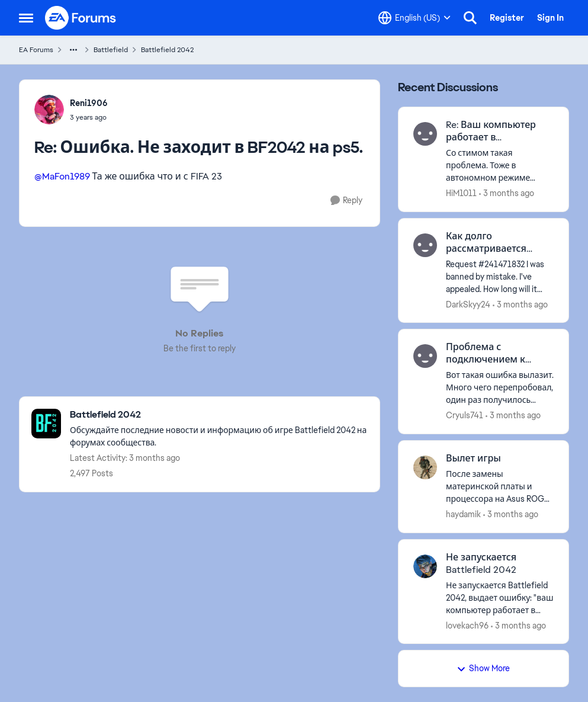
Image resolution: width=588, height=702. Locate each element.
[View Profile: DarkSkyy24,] (425, 245)
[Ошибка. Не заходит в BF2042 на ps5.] (89, 117)
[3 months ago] (507, 193)
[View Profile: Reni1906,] (49, 110)
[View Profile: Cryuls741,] (425, 356)
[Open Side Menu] (26, 18)
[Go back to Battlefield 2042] (219, 415)
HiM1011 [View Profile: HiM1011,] (461, 193)
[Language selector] (415, 18)
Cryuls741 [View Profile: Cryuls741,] (465, 415)
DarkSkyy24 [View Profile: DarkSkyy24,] (468, 304)
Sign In (550, 18)
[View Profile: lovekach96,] (425, 566)
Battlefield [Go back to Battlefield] (111, 50)
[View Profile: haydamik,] (425, 467)
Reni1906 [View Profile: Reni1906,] (89, 103)
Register (507, 18)
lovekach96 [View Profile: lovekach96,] (467, 625)
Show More (483, 668)
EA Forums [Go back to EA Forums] (36, 50)
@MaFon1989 (62, 176)
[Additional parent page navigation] (73, 50)
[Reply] (346, 201)
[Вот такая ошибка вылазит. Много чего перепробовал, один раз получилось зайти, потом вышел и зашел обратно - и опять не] (500, 388)
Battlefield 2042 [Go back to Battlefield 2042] (167, 50)
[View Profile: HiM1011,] (425, 134)
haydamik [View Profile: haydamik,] (463, 514)
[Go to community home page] (81, 18)
